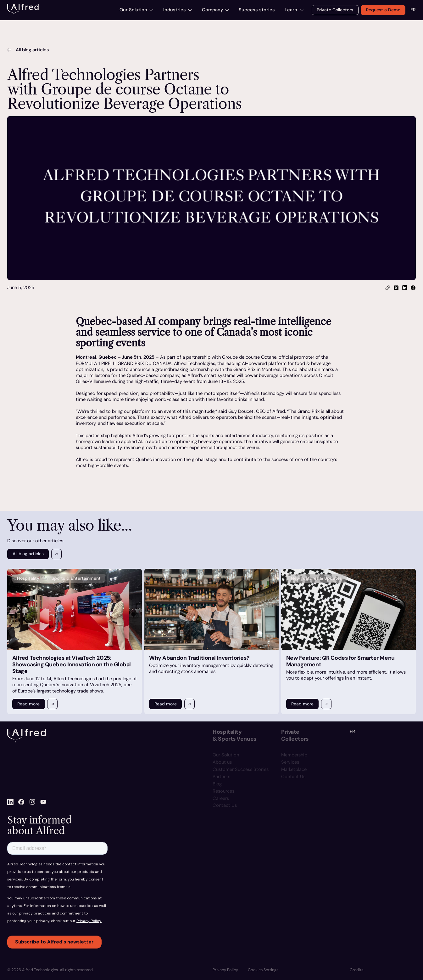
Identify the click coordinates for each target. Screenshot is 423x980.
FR (413, 10)
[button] (263, 970)
